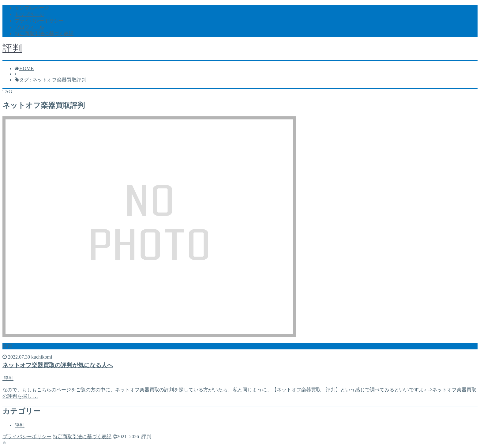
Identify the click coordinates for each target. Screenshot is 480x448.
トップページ (29, 14)
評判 (12, 48)
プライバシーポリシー (39, 21)
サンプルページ (32, 8)
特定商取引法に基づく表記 (44, 34)
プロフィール (29, 27)
